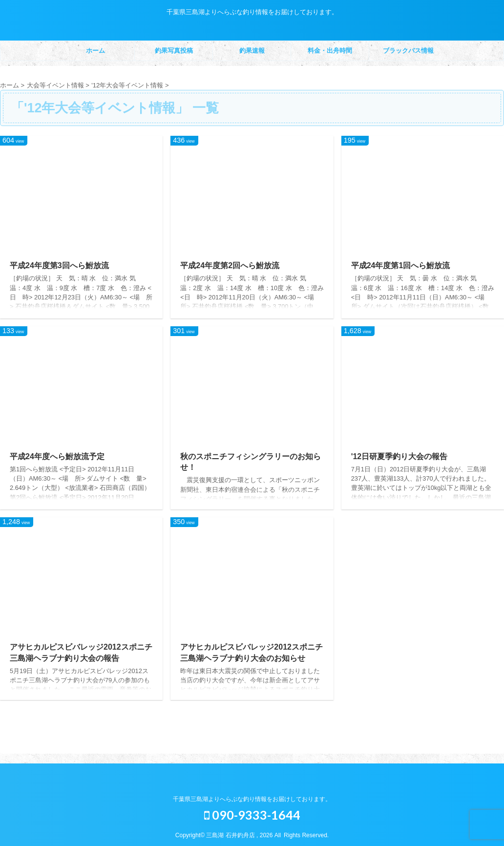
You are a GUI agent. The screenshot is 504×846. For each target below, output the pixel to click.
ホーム (95, 51)
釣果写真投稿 (174, 51)
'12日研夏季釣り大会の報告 (399, 456)
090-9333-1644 (252, 815)
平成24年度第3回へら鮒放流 (59, 265)
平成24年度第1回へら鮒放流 (401, 265)
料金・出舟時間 (330, 51)
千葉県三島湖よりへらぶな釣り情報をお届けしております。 (252, 799)
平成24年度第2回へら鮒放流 (230, 265)
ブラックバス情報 (408, 51)
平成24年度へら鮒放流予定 (57, 456)
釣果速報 (252, 51)
